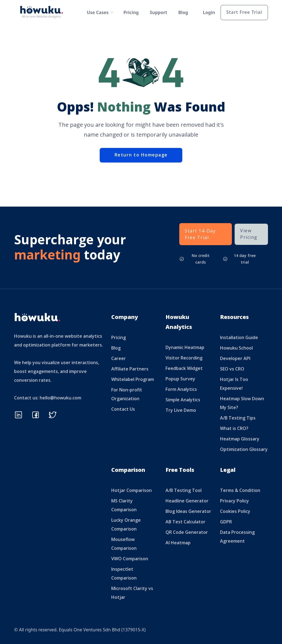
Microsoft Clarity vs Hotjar (132, 593)
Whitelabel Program (133, 379)
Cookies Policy (235, 511)
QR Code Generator (187, 532)
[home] (43, 13)
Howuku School (236, 348)
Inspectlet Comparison (124, 573)
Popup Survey (180, 379)
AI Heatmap (178, 543)
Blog (183, 12)
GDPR (226, 522)
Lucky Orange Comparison (126, 524)
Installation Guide (239, 337)
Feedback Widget (184, 368)
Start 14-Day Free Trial (200, 234)
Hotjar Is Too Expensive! (234, 384)
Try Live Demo (181, 410)
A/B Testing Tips (238, 418)
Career (119, 358)
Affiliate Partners (130, 369)
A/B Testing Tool (184, 490)
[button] (98, 12)
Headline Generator (187, 501)
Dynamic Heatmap (185, 347)
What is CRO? (234, 428)
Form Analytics (181, 389)
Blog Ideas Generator (188, 511)
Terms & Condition (240, 490)
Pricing (131, 12)
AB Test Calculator (185, 522)
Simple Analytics (183, 400)
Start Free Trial (244, 12)
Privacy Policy (234, 501)
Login (209, 12)
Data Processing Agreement (237, 537)
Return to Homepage (141, 155)
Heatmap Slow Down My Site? (242, 403)
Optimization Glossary (244, 449)
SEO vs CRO (232, 369)
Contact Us (123, 409)
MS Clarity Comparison (124, 505)
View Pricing (249, 234)
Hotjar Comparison (131, 490)
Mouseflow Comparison (124, 544)
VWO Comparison (130, 559)
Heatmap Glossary (240, 439)
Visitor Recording (184, 358)
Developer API (235, 358)
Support (159, 12)
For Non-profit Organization (127, 394)
